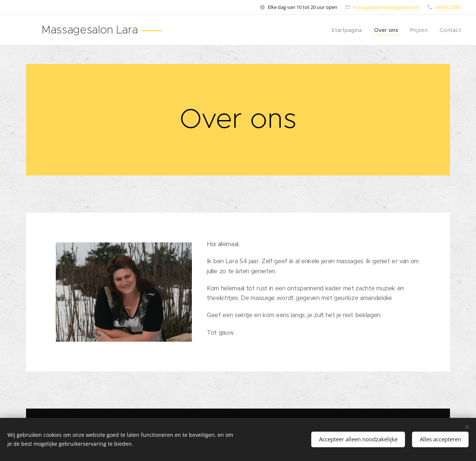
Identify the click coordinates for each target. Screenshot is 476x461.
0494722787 (448, 7)
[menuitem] (352, 30)
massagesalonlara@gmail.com (386, 7)
